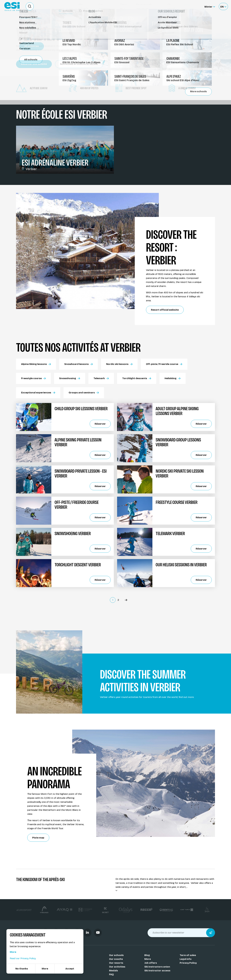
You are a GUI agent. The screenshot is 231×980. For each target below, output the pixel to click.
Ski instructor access (157, 971)
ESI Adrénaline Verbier (55, 163)
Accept (70, 969)
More (148, 959)
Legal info (186, 959)
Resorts (23, 22)
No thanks (22, 969)
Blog (147, 955)
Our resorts (116, 963)
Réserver (100, 424)
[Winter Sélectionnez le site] (210, 6)
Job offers (151, 963)
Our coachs (116, 959)
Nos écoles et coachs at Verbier (79, 64)
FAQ (111, 974)
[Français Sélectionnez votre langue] (223, 6)
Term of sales (188, 955)
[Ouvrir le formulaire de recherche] (30, 6)
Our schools (116, 955)
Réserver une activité (34, 64)
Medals (113, 971)
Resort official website (165, 310)
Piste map (38, 838)
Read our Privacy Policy (23, 958)
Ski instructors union (157, 967)
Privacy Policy (188, 963)
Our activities (117, 967)
